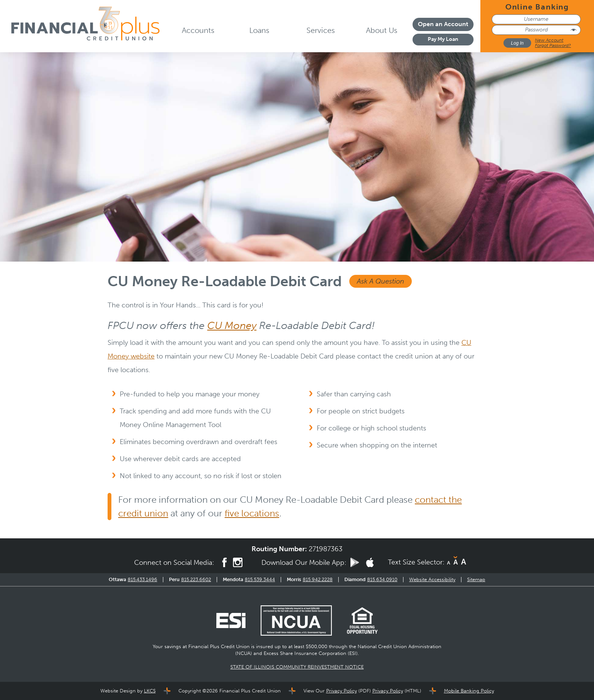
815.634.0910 (382, 579)
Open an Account (443, 24)
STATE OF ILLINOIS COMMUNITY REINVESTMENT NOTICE (297, 667)
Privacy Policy (342, 691)
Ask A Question (381, 281)
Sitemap (476, 579)
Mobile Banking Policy (469, 691)
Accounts (198, 30)
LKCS (150, 691)
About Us (382, 30)
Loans (259, 30)
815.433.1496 (142, 579)
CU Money (232, 326)
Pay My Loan (443, 39)
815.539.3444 (260, 579)
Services (321, 30)
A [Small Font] (449, 563)
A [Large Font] (463, 562)
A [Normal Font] (456, 562)
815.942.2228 (318, 579)
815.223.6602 (196, 579)
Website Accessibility (432, 579)
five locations (252, 513)
